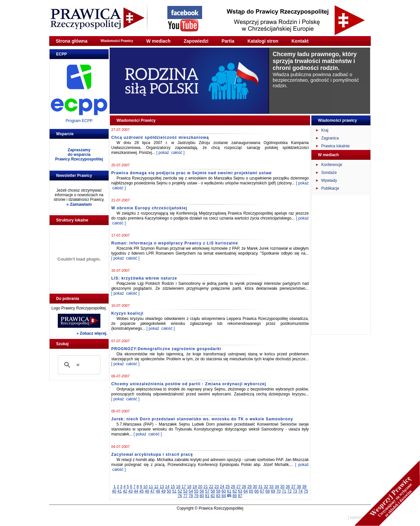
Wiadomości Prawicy (117, 41)
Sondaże (329, 173)
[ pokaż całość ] (170, 153)
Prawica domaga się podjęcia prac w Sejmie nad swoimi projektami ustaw (191, 173)
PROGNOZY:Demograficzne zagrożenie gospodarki (166, 349)
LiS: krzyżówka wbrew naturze (144, 278)
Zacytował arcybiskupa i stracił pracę (152, 454)
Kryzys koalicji (127, 313)
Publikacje (330, 188)
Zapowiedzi (196, 41)
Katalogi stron (263, 41)
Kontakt (300, 41)
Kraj (325, 130)
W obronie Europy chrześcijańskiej (149, 208)
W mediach (158, 41)
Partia (228, 41)
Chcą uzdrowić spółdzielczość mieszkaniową (160, 137)
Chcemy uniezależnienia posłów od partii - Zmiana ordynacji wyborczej (189, 384)
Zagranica (330, 138)
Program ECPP (79, 121)
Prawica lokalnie (336, 146)
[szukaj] (78, 365)
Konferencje (332, 165)
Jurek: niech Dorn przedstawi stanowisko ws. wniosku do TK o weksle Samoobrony (202, 419)
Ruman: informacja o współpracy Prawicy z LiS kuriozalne (175, 243)
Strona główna (72, 41)
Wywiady (329, 180)
